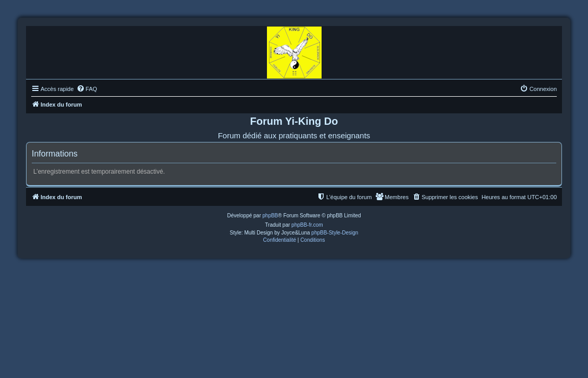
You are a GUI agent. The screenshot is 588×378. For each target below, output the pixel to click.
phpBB (270, 216)
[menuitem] (87, 89)
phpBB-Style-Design (335, 233)
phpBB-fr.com (307, 225)
